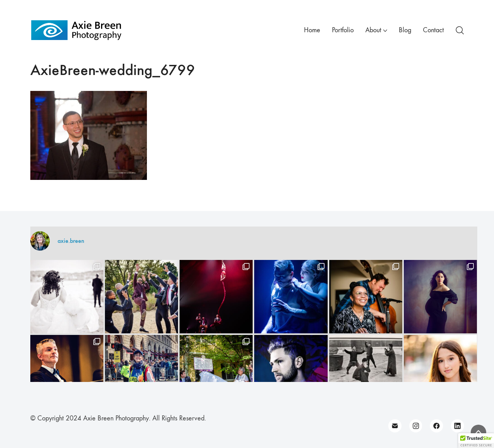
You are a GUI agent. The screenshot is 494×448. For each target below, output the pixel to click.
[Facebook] (436, 426)
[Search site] (460, 30)
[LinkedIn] (457, 426)
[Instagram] (416, 426)
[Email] (395, 426)
